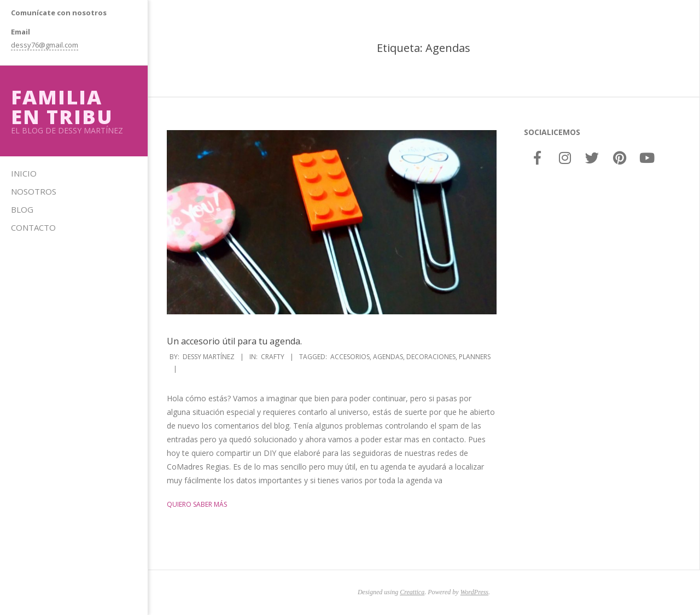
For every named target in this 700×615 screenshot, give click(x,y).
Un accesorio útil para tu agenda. (234, 341)
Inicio (24, 173)
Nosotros (34, 191)
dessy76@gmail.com (45, 45)
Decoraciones (431, 357)
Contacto (33, 227)
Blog (22, 209)
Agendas (388, 357)
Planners (475, 357)
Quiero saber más (197, 504)
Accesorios (350, 357)
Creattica (412, 592)
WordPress (474, 592)
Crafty (273, 357)
